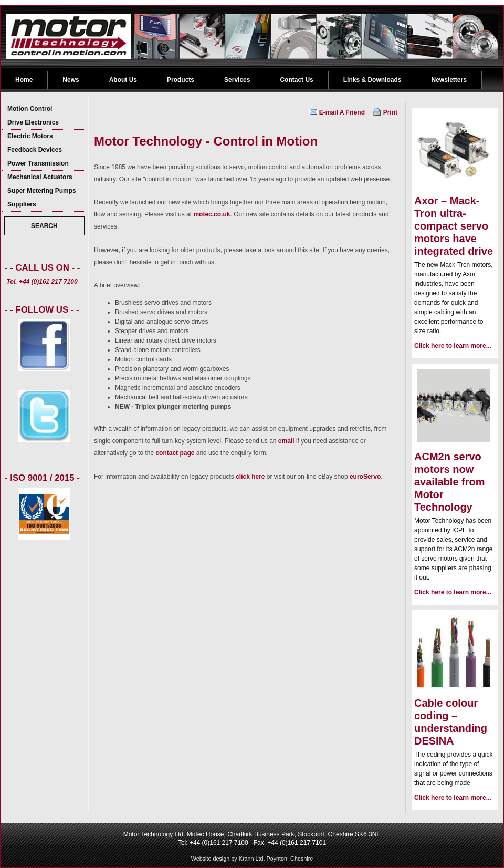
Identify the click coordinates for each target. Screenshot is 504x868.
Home (24, 80)
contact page (175, 453)
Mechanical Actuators (40, 177)
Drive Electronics (33, 122)
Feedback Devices (35, 150)
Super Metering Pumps (42, 191)
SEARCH (44, 226)
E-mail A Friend (342, 112)
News (71, 80)
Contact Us (296, 80)
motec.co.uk (212, 214)
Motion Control (30, 109)
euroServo (365, 477)
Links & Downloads (372, 80)
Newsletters (449, 80)
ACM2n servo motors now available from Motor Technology (450, 482)
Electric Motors (30, 136)
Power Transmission (38, 163)
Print (390, 112)
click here (250, 477)
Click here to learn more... (453, 346)
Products (181, 80)
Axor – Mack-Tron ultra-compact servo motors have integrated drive (454, 226)
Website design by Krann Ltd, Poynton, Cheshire (252, 859)
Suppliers (22, 204)
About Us (123, 80)
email (286, 441)
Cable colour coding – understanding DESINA (451, 722)
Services (237, 80)
